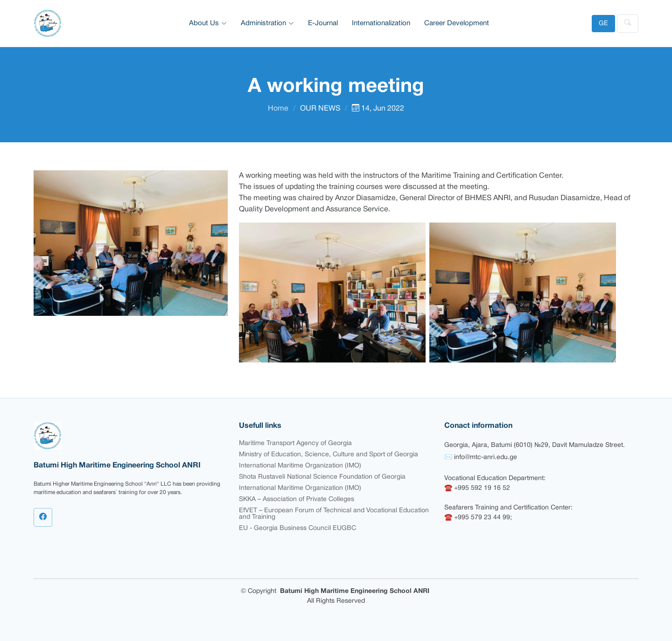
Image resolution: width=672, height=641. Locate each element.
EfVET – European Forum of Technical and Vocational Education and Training (334, 514)
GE (603, 24)
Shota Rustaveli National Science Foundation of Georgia (322, 477)
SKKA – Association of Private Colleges (297, 499)
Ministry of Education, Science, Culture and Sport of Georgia (329, 455)
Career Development (457, 23)
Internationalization (381, 23)
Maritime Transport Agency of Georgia (295, 443)
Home (278, 109)
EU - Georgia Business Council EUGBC (297, 528)
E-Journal (323, 23)
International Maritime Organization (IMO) (300, 466)
